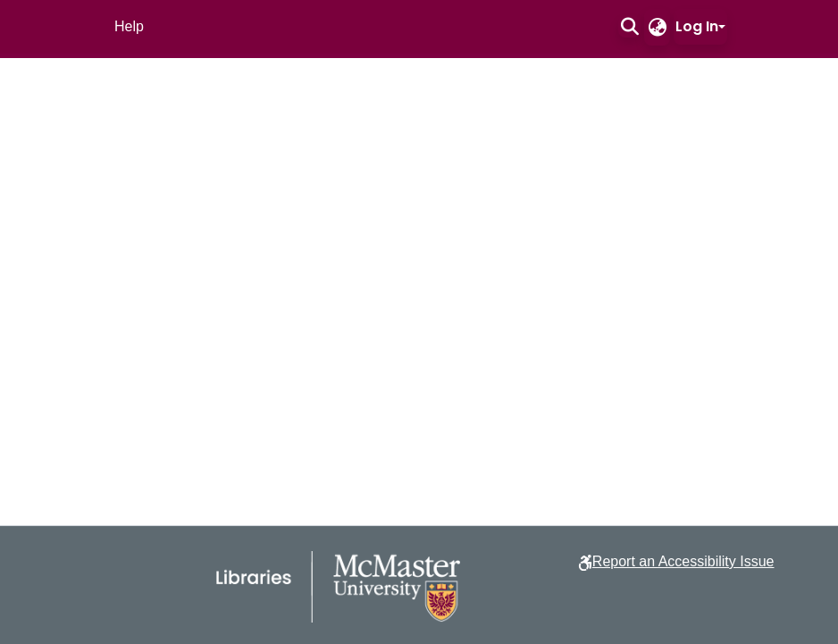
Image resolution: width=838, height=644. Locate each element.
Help (129, 26)
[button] (629, 27)
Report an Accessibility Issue (683, 561)
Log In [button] (697, 26)
